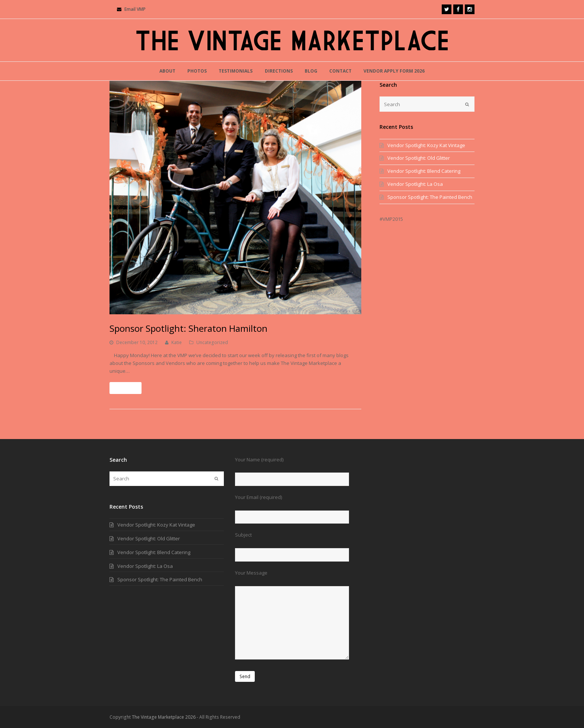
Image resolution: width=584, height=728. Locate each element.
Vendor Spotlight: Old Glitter (419, 158)
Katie (177, 342)
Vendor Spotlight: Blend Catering (424, 171)
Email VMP (135, 9)
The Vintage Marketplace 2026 (164, 717)
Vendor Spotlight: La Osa (415, 184)
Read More (126, 388)
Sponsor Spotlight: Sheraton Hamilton (188, 328)
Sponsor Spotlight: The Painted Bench (430, 197)
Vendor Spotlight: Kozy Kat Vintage (426, 145)
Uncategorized (212, 342)
